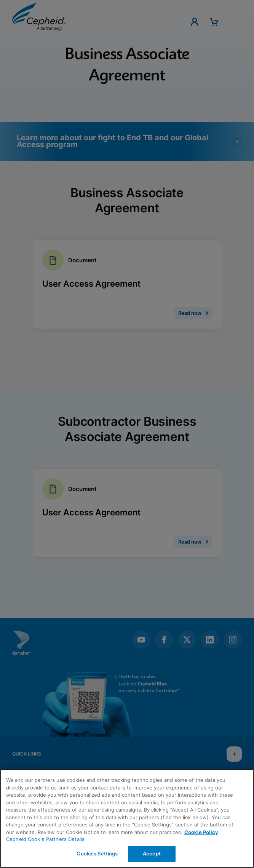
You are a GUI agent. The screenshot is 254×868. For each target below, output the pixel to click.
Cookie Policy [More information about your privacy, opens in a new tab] (201, 832)
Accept (152, 854)
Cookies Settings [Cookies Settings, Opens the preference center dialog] (97, 854)
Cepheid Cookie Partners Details (45, 839)
